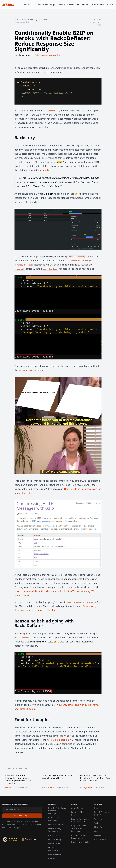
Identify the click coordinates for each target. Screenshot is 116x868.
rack (99, 25)
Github (97, 831)
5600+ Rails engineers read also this (45, 55)
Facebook (98, 835)
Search (110, 5)
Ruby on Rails (73, 5)
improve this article (22, 22)
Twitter (97, 823)
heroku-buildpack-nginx (59, 740)
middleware (96, 22)
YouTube (98, 819)
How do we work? (56, 854)
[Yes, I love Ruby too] (22, 816)
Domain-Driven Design (46, 5)
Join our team (100, 839)
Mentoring (53, 835)
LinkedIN (98, 827)
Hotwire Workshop (56, 843)
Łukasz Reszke (10, 788)
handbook (47, 170)
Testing (61, 5)
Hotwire (85, 5)
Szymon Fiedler (48, 788)
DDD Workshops (55, 839)
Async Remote (98, 5)
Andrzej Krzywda (86, 788)
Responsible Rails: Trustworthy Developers (79, 828)
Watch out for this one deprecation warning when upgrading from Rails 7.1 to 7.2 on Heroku (19, 779)
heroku (98, 20)
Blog (96, 808)
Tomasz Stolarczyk (24, 20)
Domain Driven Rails (80, 842)
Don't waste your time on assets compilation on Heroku (58, 777)
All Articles (28, 5)
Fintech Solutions (56, 824)
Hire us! (52, 858)
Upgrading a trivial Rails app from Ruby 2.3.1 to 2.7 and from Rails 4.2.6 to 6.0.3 (95, 778)
